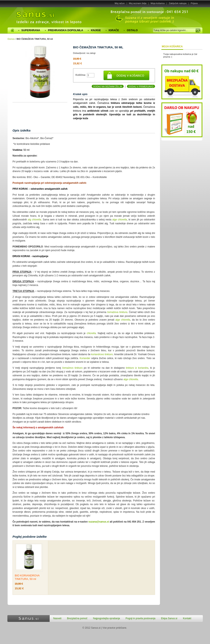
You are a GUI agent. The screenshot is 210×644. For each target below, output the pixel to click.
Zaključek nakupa (178, 3)
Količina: (81, 75)
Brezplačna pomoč (77, 618)
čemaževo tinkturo (72, 368)
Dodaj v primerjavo (141, 86)
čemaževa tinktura (117, 312)
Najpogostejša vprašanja (107, 618)
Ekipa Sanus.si (169, 618)
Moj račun (120, 3)
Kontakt (187, 618)
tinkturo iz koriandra (137, 368)
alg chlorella (34, 220)
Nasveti (57, 618)
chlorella (91, 333)
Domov (11, 39)
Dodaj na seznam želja (108, 86)
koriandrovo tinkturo (102, 354)
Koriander (85, 358)
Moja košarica (158, 3)
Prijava (194, 3)
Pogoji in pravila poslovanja (140, 618)
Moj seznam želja (138, 3)
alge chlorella (120, 220)
